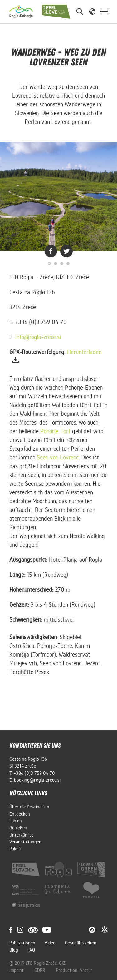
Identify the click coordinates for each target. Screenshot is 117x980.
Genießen (18, 828)
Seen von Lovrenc (58, 457)
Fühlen (16, 821)
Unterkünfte (21, 835)
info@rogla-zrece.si (38, 337)
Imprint (17, 970)
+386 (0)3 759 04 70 (34, 773)
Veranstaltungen (25, 842)
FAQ (31, 950)
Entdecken (20, 814)
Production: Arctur (74, 970)
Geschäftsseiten (81, 943)
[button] (92, 11)
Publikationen (22, 943)
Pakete (16, 849)
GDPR (40, 970)
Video (50, 943)
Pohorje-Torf (55, 431)
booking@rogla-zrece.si (37, 780)
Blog (14, 950)
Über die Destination (29, 807)
